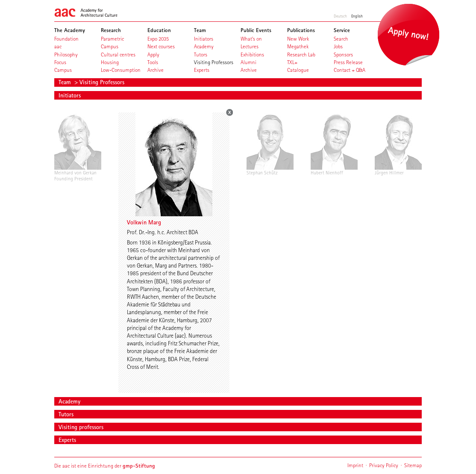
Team (66, 82)
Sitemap (413, 465)
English (357, 16)
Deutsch (340, 16)
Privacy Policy (384, 465)
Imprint (355, 465)
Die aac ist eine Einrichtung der (105, 466)
